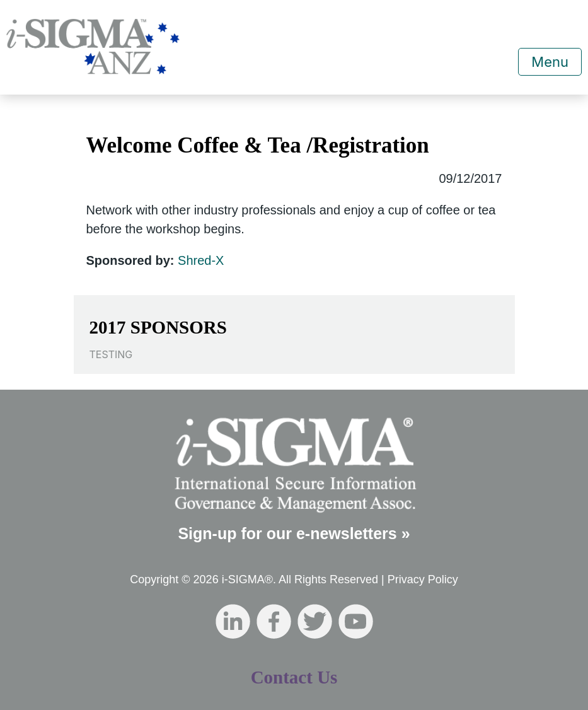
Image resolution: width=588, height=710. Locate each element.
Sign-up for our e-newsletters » (294, 533)
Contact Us (294, 677)
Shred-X (201, 260)
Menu (550, 62)
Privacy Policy (423, 579)
